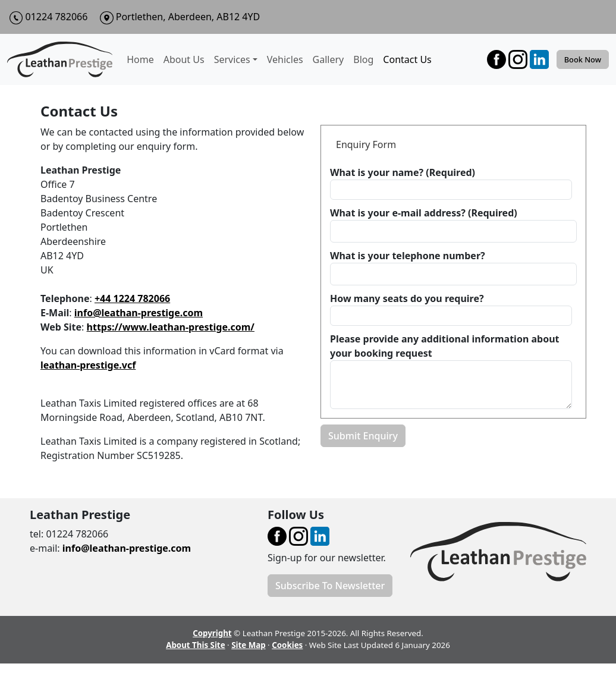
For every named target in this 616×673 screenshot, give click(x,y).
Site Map (249, 645)
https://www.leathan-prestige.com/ (171, 327)
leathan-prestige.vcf (88, 365)
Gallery (329, 59)
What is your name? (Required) (403, 172)
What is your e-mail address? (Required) (424, 213)
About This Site (195, 645)
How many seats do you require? (407, 298)
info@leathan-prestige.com (139, 313)
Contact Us (407, 59)
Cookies (287, 645)
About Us (184, 59)
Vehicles (285, 59)
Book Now (583, 59)
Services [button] (232, 59)
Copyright (212, 633)
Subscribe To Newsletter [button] (330, 586)
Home (140, 59)
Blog (363, 59)
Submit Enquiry (363, 436)
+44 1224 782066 (132, 298)
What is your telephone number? (408, 256)
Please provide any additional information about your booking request (445, 346)
